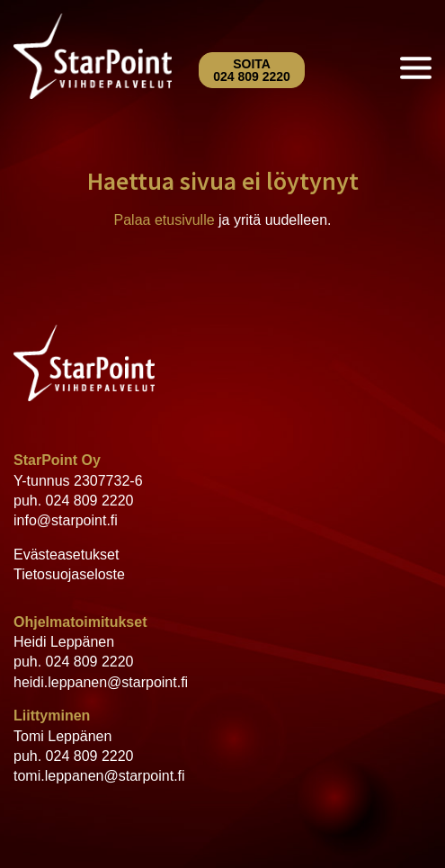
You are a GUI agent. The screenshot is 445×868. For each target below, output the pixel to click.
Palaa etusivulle (165, 220)
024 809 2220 (90, 501)
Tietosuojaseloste (69, 574)
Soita (252, 70)
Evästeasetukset (66, 555)
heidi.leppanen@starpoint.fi (101, 682)
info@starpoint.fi (66, 520)
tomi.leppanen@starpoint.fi (99, 776)
